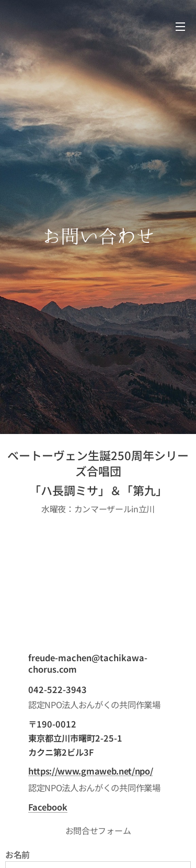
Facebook (48, 807)
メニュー (180, 27)
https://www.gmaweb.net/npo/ (90, 771)
